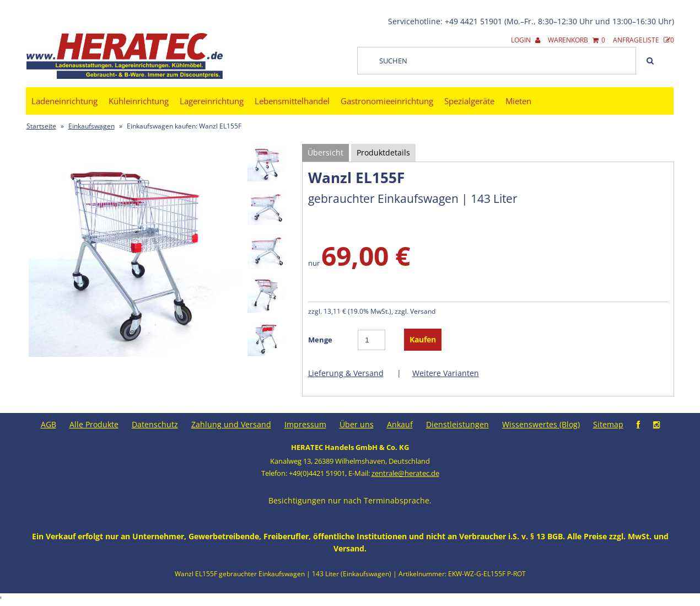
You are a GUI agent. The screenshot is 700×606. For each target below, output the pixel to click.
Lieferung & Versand (346, 373)
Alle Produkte (94, 424)
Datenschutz (155, 424)
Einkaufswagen (91, 126)
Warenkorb (577, 40)
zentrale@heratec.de (405, 473)
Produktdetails (383, 152)
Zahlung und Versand (231, 424)
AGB (49, 424)
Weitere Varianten (446, 373)
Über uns (357, 424)
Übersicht (325, 152)
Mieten (518, 101)
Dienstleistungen (457, 424)
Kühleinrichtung (139, 101)
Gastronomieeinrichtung (387, 101)
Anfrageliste (644, 40)
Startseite (41, 126)
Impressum (305, 424)
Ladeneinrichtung (64, 101)
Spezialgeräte (469, 101)
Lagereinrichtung (212, 101)
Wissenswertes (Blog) (541, 424)
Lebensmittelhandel (292, 101)
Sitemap (608, 424)
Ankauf (400, 424)
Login (526, 40)
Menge (320, 340)
